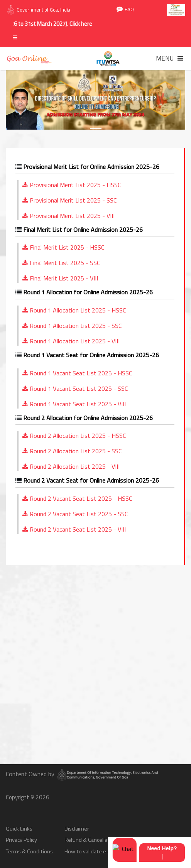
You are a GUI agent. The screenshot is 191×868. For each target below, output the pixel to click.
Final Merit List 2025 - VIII (60, 278)
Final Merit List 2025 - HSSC (63, 247)
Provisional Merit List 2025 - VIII (68, 216)
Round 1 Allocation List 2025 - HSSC (74, 310)
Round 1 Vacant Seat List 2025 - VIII (74, 404)
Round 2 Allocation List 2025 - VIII (71, 466)
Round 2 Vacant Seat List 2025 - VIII (74, 529)
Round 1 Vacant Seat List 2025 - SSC (75, 388)
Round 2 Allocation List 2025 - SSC (72, 451)
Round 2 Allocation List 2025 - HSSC (74, 436)
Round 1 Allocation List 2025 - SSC (72, 326)
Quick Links (19, 829)
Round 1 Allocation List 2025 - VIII (71, 341)
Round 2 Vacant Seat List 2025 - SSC (75, 514)
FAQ (125, 9)
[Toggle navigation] (169, 58)
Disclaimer (77, 829)
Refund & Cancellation (91, 840)
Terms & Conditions (29, 852)
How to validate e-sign (91, 852)
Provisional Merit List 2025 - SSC (69, 200)
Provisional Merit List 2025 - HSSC (72, 185)
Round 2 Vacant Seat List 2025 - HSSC (77, 498)
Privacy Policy (21, 840)
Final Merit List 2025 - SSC (61, 263)
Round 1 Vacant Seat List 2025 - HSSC (77, 373)
